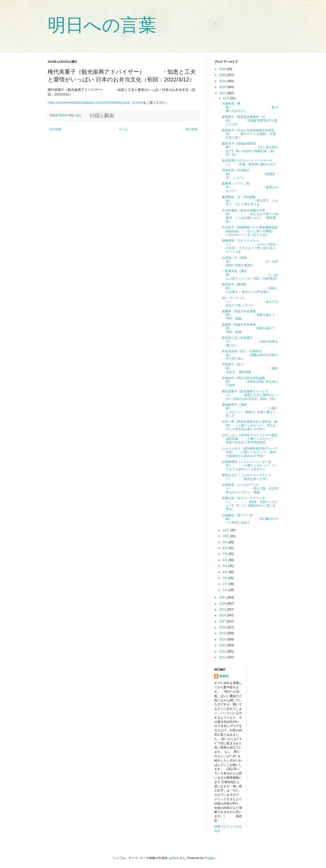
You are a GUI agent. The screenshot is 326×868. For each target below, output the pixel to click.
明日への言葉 (102, 25)
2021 (223, 597)
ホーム (123, 129)
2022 (223, 93)
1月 (226, 590)
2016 (223, 627)
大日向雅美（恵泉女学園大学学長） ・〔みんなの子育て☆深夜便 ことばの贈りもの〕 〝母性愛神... (250, 216)
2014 (223, 639)
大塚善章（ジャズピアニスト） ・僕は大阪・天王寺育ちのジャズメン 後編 (250, 489)
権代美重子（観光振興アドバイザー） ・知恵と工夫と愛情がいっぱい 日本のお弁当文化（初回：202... (250, 395)
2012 (223, 651)
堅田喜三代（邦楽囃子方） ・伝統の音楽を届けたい (250, 342)
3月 (226, 578)
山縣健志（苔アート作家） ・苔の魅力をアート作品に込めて (250, 519)
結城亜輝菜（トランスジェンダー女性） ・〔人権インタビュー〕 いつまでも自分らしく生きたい (249, 465)
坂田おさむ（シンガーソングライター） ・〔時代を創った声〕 (247, 477)
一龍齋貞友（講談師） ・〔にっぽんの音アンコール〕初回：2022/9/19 (250, 275)
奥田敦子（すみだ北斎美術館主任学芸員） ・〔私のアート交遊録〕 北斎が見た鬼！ (249, 134)
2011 (223, 657)
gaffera (174, 858)
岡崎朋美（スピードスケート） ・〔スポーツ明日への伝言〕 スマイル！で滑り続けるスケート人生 (250, 246)
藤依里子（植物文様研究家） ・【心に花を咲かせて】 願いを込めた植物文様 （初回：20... (250, 149)
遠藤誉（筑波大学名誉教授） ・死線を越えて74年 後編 (248, 315)
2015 (223, 633)
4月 (226, 572)
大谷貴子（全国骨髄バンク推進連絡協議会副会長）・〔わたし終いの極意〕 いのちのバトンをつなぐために (250, 231)
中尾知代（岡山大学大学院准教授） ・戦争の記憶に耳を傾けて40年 (250, 382)
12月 (226, 98)
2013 (223, 645)
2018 (223, 615)
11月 (226, 530)
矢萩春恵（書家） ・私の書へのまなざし (250, 107)
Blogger (210, 858)
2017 (223, 621)
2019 (223, 609)
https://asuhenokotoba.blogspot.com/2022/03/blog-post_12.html (95, 103)
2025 (223, 75)
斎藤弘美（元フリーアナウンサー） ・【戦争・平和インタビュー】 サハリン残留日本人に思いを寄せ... (250, 504)
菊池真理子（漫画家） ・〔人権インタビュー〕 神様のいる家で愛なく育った (250, 410)
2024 (223, 81)
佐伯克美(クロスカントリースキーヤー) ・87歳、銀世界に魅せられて (249, 162)
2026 (223, 69)
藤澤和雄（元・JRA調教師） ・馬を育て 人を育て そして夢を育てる (250, 201)
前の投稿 (191, 129)
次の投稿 (55, 129)
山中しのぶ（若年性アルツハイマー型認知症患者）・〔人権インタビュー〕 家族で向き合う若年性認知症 (250, 439)
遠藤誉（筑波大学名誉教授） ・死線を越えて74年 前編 (248, 328)
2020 (223, 604)
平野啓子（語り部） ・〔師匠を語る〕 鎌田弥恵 (250, 368)
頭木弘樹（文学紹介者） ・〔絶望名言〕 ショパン (248, 174)
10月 (226, 536)
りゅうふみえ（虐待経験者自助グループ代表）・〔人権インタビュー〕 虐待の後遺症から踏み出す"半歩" (250, 452)
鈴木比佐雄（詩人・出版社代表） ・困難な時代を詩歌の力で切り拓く (250, 355)
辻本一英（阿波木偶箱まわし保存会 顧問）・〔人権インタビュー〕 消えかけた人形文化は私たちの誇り (250, 425)
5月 (226, 566)
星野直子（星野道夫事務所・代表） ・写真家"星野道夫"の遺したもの (250, 121)
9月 (226, 542)
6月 (226, 560)
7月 (226, 554)
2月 (226, 584)
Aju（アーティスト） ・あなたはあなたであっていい (250, 302)
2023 (223, 87)
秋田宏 (224, 676)
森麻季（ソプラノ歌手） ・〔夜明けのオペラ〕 (250, 187)
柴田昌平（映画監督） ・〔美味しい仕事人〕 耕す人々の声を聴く (250, 288)
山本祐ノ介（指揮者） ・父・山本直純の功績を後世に (250, 261)
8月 (226, 548)
